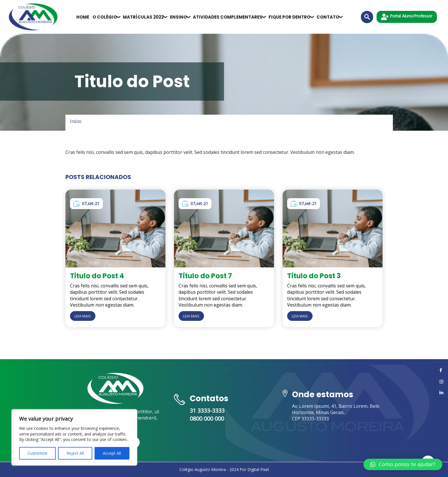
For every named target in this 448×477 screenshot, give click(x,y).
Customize (38, 453)
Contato (328, 17)
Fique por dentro (289, 17)
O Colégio (105, 17)
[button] (403, 464)
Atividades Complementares (228, 17)
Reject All (75, 453)
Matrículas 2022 (143, 17)
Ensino (178, 17)
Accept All (112, 453)
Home (83, 17)
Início (76, 121)
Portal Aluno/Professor (407, 17)
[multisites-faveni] (33, 17)
